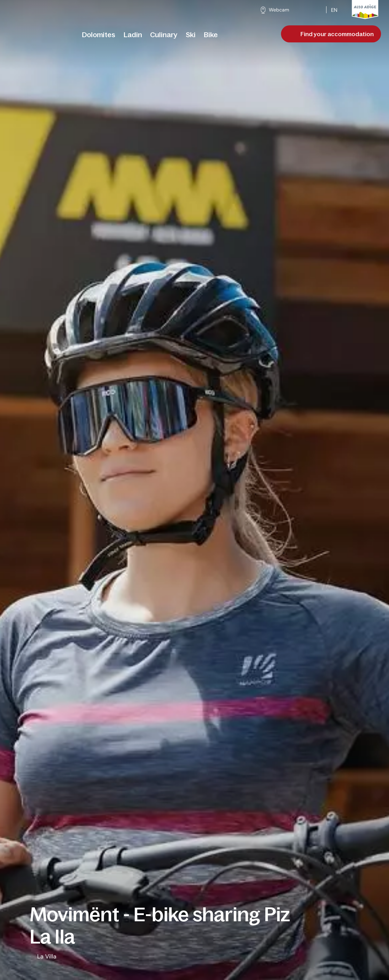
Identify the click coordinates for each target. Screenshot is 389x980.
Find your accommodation (332, 34)
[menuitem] (99, 35)
